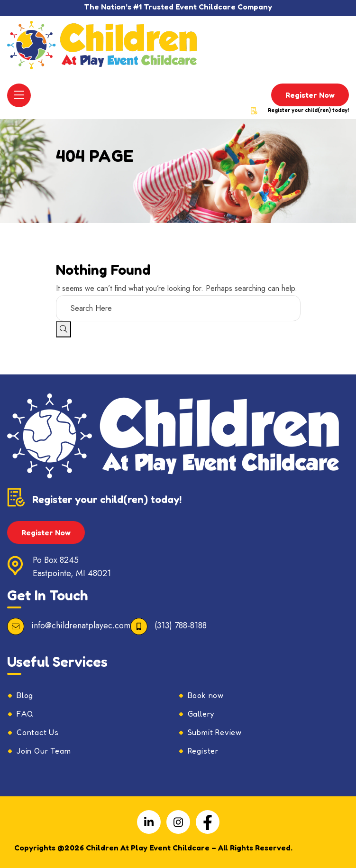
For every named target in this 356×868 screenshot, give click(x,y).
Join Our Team (44, 751)
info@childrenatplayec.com (81, 625)
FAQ (25, 714)
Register (203, 751)
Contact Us (38, 732)
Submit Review (215, 732)
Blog (25, 695)
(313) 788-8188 (181, 625)
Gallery (201, 714)
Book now (206, 695)
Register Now (310, 95)
